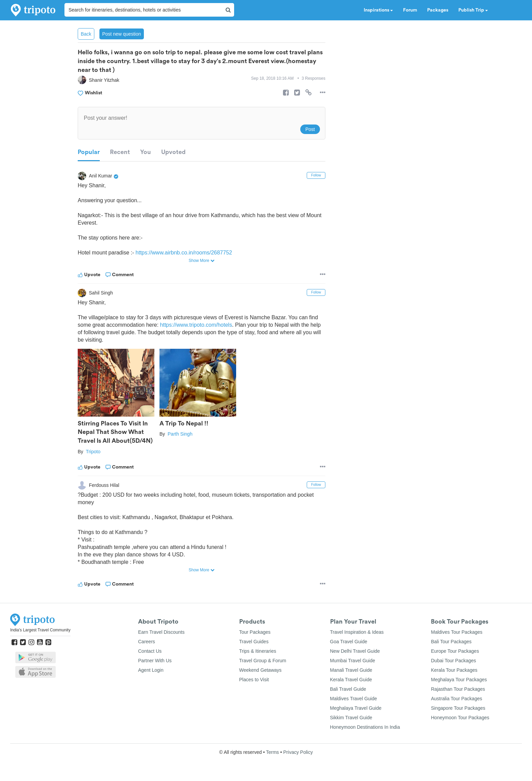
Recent (120, 152)
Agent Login (151, 670)
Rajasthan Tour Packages (458, 689)
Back (86, 34)
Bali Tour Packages (451, 642)
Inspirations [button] (378, 10)
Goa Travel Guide (349, 642)
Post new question (121, 34)
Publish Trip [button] (473, 10)
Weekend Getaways (260, 670)
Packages (438, 10)
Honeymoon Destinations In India (365, 727)
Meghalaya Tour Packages (459, 680)
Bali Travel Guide (348, 689)
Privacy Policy (298, 752)
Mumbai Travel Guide (353, 661)
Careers (147, 642)
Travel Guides (254, 642)
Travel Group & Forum (263, 661)
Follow (316, 175)
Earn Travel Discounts (161, 632)
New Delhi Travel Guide (355, 651)
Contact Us (150, 651)
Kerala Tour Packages (454, 670)
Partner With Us (155, 661)
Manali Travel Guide (351, 670)
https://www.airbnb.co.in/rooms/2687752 (184, 253)
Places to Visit (254, 680)
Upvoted (173, 152)
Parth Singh (180, 434)
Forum (410, 10)
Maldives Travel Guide (354, 699)
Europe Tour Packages (455, 651)
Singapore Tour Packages (458, 708)
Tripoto (93, 452)
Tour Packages (255, 632)
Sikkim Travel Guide (351, 718)
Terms (272, 752)
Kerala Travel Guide (351, 680)
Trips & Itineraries (258, 651)
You (146, 152)
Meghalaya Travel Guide (356, 708)
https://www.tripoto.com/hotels (196, 325)
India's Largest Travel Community (40, 630)
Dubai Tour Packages (453, 661)
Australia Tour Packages (457, 699)
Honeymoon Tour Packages (460, 718)
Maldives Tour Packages (457, 632)
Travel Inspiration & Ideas (357, 632)
